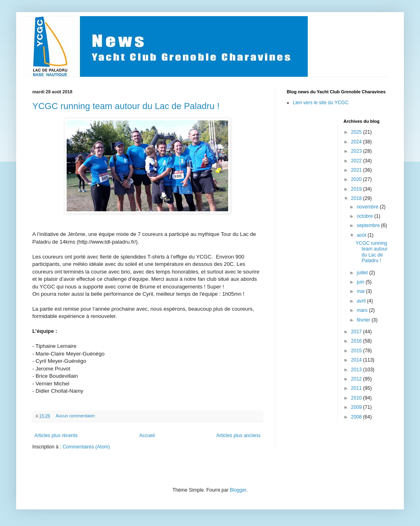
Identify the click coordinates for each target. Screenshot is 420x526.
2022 (357, 161)
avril (362, 301)
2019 (357, 189)
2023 (357, 151)
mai (361, 291)
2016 (357, 341)
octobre (365, 216)
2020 (357, 179)
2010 (357, 398)
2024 (357, 142)
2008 (357, 417)
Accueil (147, 436)
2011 (357, 388)
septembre (369, 225)
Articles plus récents (56, 436)
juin (361, 282)
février (364, 320)
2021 (357, 170)
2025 (357, 132)
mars (363, 310)
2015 (357, 351)
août (362, 235)
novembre (368, 207)
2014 (357, 360)
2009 (357, 407)
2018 (357, 198)
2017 (357, 332)
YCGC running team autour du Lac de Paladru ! (126, 106)
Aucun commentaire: (76, 416)
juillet (363, 273)
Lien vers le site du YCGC (321, 103)
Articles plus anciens (238, 436)
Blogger (238, 490)
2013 (357, 370)
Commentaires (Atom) (86, 447)
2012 (357, 379)
